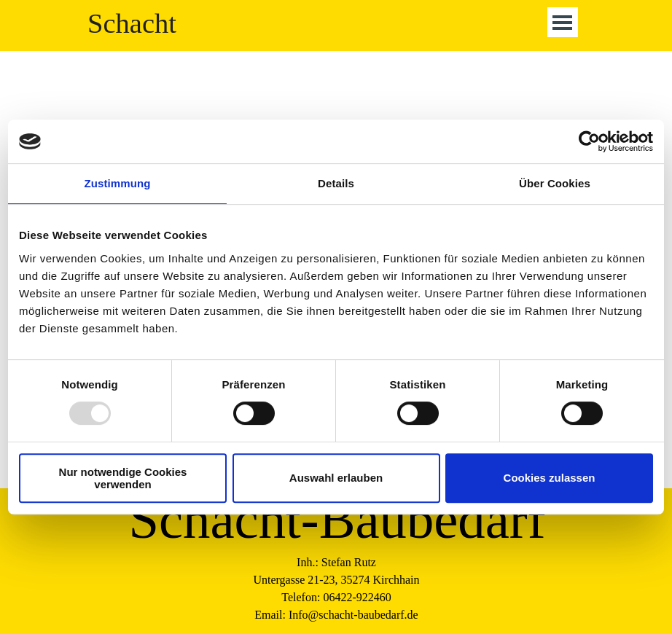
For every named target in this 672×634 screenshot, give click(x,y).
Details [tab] (336, 183)
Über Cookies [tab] (555, 183)
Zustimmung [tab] (118, 183)
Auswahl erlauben (336, 478)
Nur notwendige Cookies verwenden (123, 478)
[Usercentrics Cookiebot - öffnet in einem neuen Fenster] (589, 141)
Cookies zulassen (550, 478)
